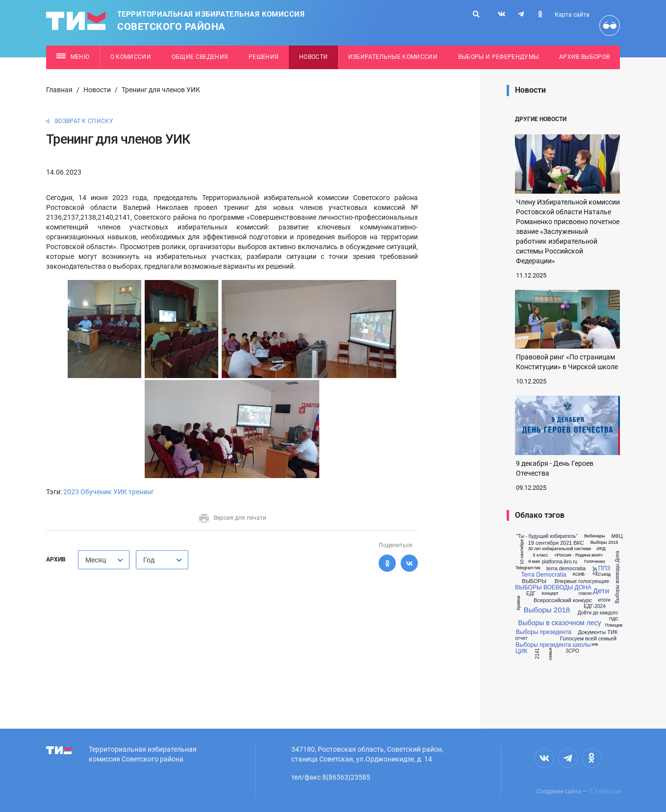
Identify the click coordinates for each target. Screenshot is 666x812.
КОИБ (579, 574)
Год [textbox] (149, 560)
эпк (595, 645)
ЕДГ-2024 (594, 607)
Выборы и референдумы (499, 57)
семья (551, 654)
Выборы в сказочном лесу (559, 623)
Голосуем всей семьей (588, 639)
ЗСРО (572, 651)
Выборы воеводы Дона (617, 577)
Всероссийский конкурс (563, 600)
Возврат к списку (84, 121)
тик (537, 568)
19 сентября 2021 (550, 543)
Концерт (550, 594)
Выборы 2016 (604, 543)
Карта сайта (572, 15)
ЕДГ (531, 594)
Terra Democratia (543, 575)
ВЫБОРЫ (534, 581)
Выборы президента (544, 632)
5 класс (541, 555)
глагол (585, 594)
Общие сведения (200, 57)
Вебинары (595, 536)
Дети (601, 591)
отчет (522, 638)
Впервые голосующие (582, 581)
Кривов (519, 603)
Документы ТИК (598, 632)
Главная (59, 90)
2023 (71, 492)
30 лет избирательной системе (560, 549)
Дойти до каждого (598, 613)
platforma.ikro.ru (560, 562)
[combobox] (104, 560)
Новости (313, 57)
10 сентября (522, 552)
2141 (538, 654)
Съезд (604, 574)
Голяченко (595, 562)
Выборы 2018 (547, 610)
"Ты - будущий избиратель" (547, 536)
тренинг (141, 492)
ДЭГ (595, 571)
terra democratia (566, 569)
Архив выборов (584, 57)
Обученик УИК (104, 492)
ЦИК (521, 651)
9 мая (534, 562)
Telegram (525, 568)
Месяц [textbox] (96, 560)
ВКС (579, 543)
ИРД (601, 549)
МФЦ (617, 536)
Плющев (614, 625)
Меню (73, 57)
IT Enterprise (605, 791)
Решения (264, 57)
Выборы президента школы (553, 645)
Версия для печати (232, 518)
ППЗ (604, 568)
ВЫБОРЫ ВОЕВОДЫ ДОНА (553, 587)
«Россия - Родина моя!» (578, 555)
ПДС (614, 619)
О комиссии (131, 57)
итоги (604, 600)
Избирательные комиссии (393, 57)
